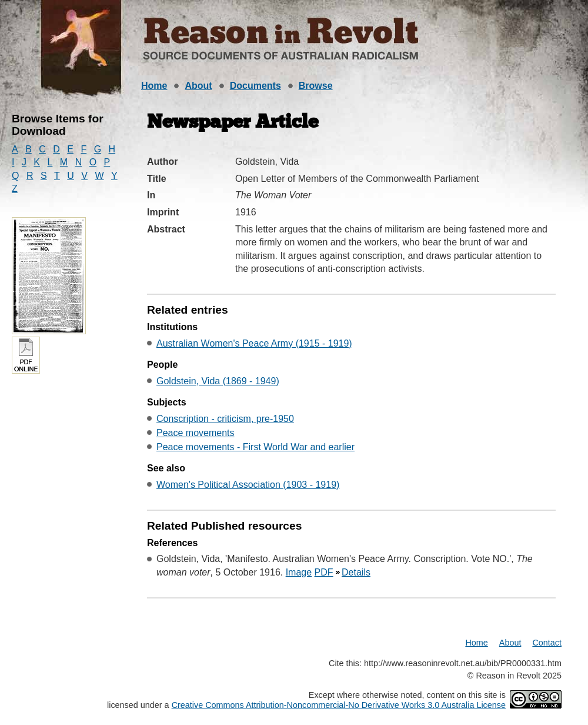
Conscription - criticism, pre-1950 (225, 419)
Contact (547, 643)
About (198, 86)
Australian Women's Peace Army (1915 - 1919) (254, 343)
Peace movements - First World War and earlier (255, 447)
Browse (316, 86)
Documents (255, 86)
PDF (324, 572)
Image (299, 572)
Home (154, 86)
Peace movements (196, 433)
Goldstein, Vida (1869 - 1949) (218, 381)
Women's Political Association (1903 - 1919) (248, 485)
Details (356, 572)
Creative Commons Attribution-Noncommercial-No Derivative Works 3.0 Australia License (339, 705)
